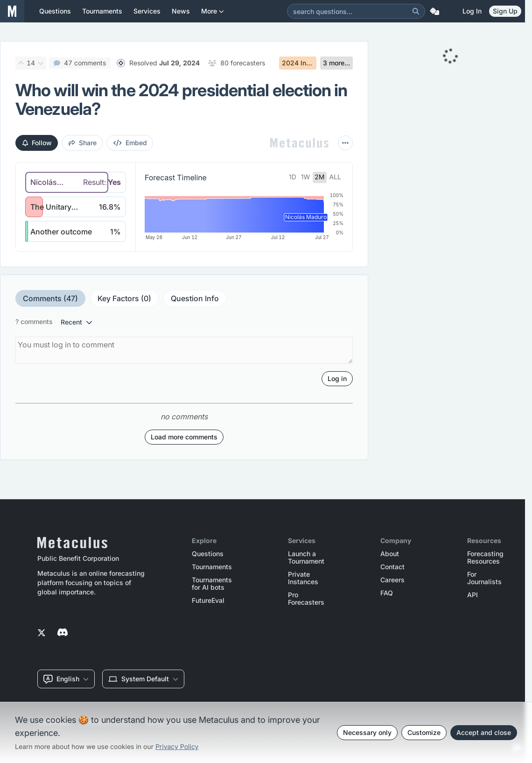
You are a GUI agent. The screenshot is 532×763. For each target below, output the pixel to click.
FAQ (387, 593)
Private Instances (303, 578)
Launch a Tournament (306, 558)
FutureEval (208, 601)
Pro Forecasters (306, 599)
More (213, 15)
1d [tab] (293, 177)
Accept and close (484, 732)
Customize (424, 732)
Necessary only (367, 732)
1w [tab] (306, 177)
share (83, 143)
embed (130, 143)
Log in (472, 11)
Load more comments (184, 457)
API (472, 595)
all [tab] (336, 177)
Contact (392, 567)
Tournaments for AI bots (212, 584)
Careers (392, 580)
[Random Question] (434, 11)
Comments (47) (50, 319)
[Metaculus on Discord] (63, 633)
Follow (37, 143)
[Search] (416, 11)
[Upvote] (21, 63)
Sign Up (505, 11)
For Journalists (484, 578)
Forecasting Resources (485, 558)
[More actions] (345, 143)
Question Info (195, 319)
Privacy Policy (177, 747)
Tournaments (212, 567)
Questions (208, 554)
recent (77, 343)
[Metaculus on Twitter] (42, 633)
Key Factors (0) (124, 319)
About (390, 554)
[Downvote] (41, 63)
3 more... (336, 63)
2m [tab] (319, 177)
